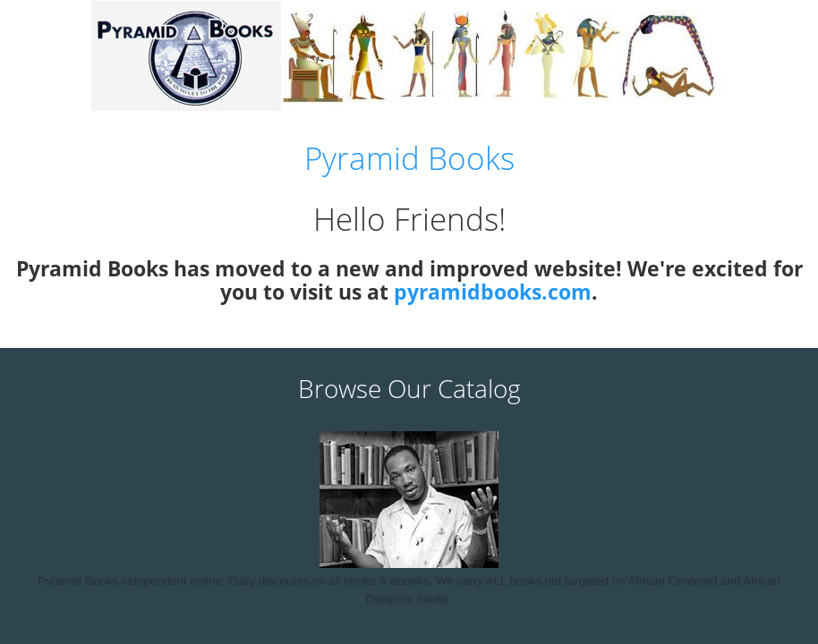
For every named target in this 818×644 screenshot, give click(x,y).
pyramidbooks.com (493, 292)
